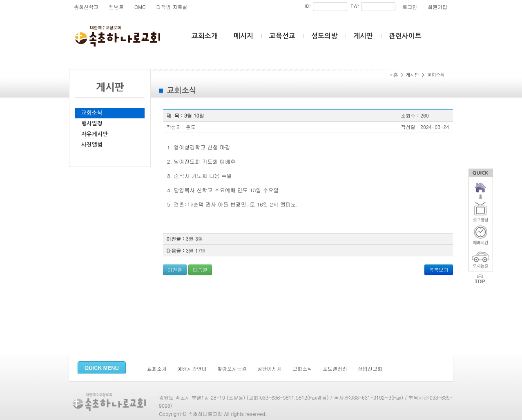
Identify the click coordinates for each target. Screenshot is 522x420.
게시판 (363, 36)
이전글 (175, 270)
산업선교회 (370, 368)
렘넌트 (116, 7)
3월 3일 (194, 239)
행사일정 (92, 123)
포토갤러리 (335, 368)
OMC (140, 7)
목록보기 (439, 270)
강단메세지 (270, 368)
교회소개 (205, 36)
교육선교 (282, 36)
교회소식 (92, 113)
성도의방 (324, 36)
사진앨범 (92, 145)
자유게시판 (95, 134)
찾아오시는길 (232, 368)
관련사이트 (405, 36)
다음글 (200, 270)
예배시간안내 (192, 368)
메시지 (243, 36)
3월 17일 (196, 250)
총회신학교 (86, 7)
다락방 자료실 (172, 7)
